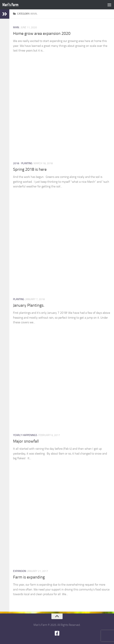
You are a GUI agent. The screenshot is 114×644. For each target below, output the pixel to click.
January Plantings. (29, 305)
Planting (27, 163)
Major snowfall (26, 441)
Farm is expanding (29, 577)
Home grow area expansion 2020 (42, 34)
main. (16, 27)
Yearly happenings (25, 435)
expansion (20, 571)
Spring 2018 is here (30, 169)
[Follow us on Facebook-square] (57, 633)
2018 (16, 163)
